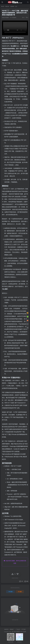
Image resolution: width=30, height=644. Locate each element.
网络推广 (12, 629)
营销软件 (18, 632)
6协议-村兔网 (5, 18)
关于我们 (24, 629)
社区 (3, 6)
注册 (20, 592)
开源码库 (12, 6)
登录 (10, 592)
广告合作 (18, 629)
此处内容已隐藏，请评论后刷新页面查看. (15, 562)
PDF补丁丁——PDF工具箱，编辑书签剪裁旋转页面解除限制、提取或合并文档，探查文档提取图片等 (15, 13)
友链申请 (6, 629)
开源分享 (7, 6)
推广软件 (14, 632)
